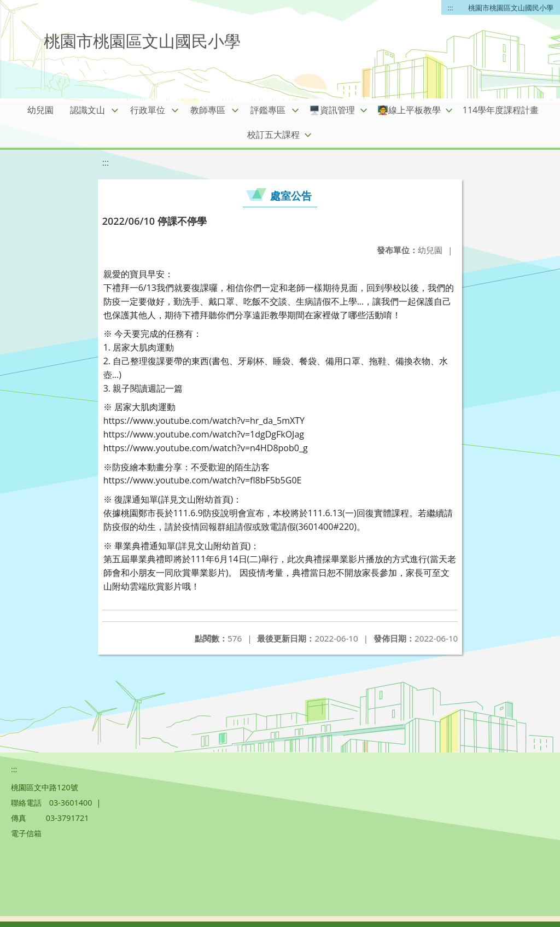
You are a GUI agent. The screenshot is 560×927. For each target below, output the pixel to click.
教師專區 (208, 110)
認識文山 (87, 110)
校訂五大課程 (273, 135)
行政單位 (148, 110)
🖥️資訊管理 (332, 110)
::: (451, 8)
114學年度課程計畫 (501, 110)
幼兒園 (40, 110)
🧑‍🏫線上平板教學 (409, 110)
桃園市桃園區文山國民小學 (511, 8)
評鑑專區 (268, 110)
